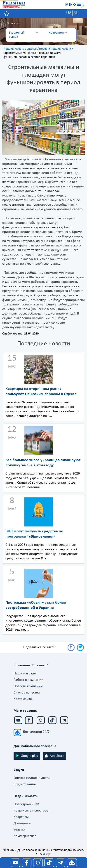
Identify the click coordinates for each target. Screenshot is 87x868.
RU (76, 13)
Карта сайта (23, 699)
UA (69, 13)
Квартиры (21, 817)
